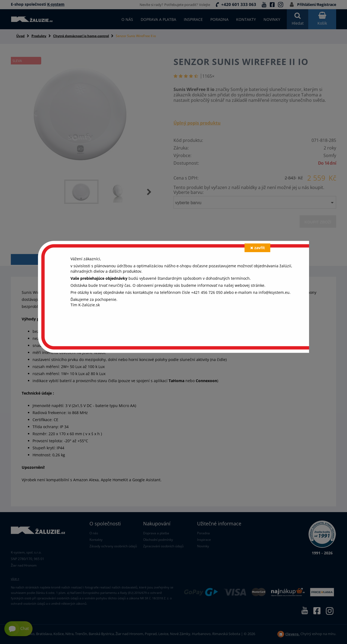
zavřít (258, 248)
